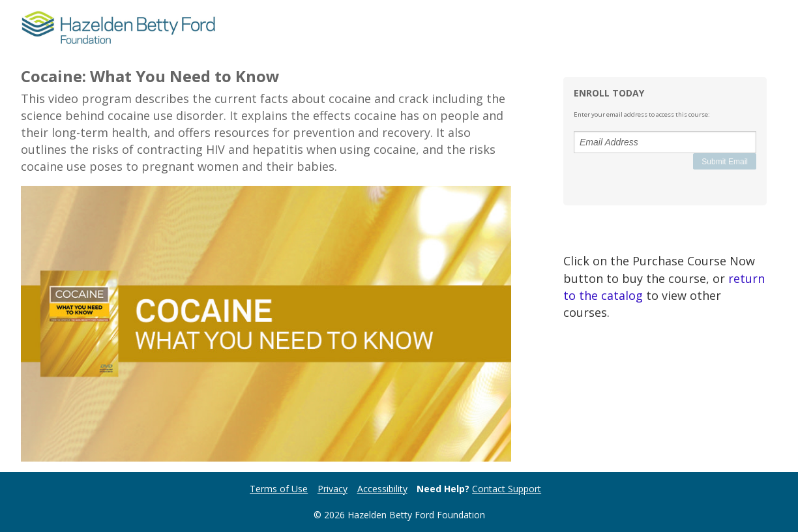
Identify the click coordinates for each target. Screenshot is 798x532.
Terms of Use (279, 489)
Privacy (332, 489)
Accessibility (382, 489)
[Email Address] (665, 142)
